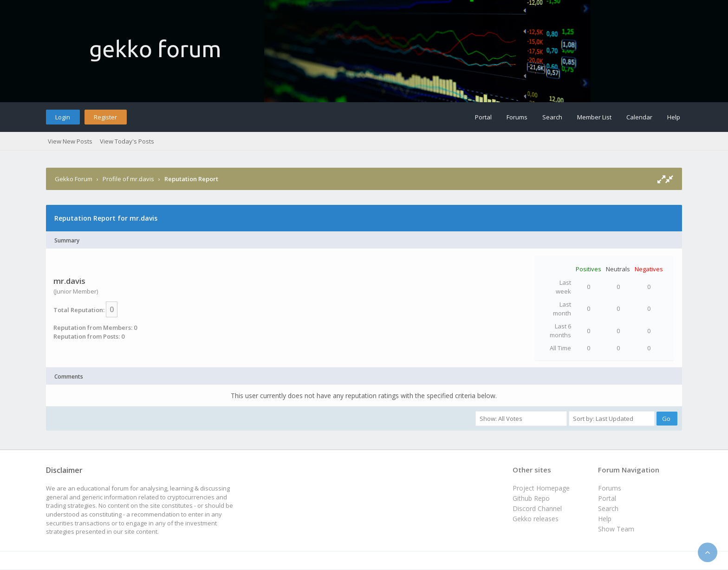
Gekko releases (536, 519)
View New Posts (70, 141)
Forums (517, 117)
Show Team (616, 529)
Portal (483, 117)
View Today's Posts (127, 141)
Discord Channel (537, 508)
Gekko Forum (74, 179)
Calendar (639, 117)
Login (63, 117)
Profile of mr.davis (128, 179)
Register (105, 117)
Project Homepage (541, 488)
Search (552, 117)
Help (674, 117)
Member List (594, 117)
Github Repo (531, 498)
